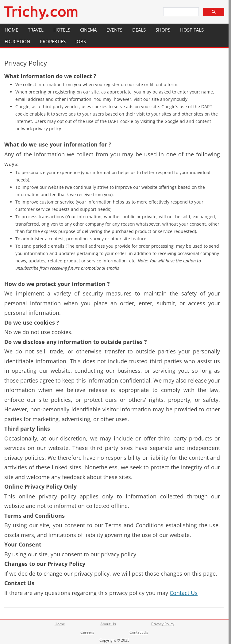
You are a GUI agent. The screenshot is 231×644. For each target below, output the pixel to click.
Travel (36, 30)
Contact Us (184, 593)
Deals (139, 30)
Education (17, 41)
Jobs (81, 41)
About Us (108, 624)
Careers (87, 632)
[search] (180, 12)
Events (114, 30)
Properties (53, 41)
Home (11, 30)
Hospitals (192, 30)
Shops (163, 30)
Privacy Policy (163, 624)
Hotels (62, 30)
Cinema (88, 30)
